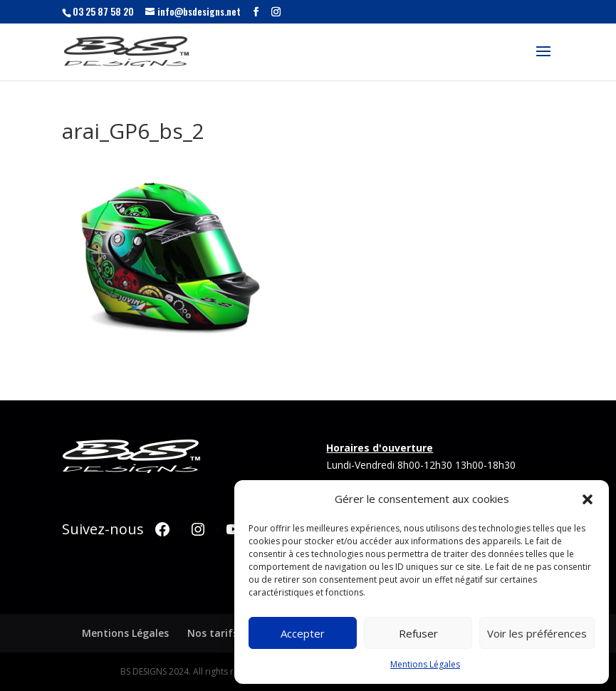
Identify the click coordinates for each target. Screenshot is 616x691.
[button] (588, 499)
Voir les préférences (537, 633)
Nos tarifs (213, 633)
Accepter (303, 633)
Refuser (418, 633)
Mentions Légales (425, 664)
